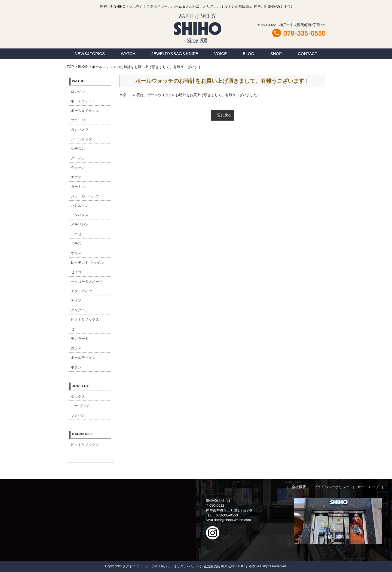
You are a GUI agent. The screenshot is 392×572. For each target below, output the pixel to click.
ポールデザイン (83, 358)
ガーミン (78, 187)
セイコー (78, 272)
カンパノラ (80, 129)
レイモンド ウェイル (87, 263)
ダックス (78, 397)
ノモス (76, 244)
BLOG (249, 53)
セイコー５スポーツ (87, 282)
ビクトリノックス (85, 319)
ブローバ (78, 120)
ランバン (78, 415)
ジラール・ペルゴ (85, 196)
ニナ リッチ (80, 406)
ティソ (76, 300)
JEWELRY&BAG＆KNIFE (175, 53)
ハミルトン (80, 206)
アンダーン (80, 310)
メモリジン (80, 224)
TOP (70, 67)
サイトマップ (368, 487)
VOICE (221, 53)
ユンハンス (80, 215)
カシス (76, 348)
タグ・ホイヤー (83, 291)
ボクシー (78, 367)
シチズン (78, 149)
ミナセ (76, 234)
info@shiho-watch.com (233, 520)
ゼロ (74, 329)
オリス (76, 253)
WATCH (128, 53)
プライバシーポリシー (332, 487)
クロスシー (80, 158)
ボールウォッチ (83, 101)
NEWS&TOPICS (90, 53)
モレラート (80, 339)
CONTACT (307, 53)
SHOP (276, 53)
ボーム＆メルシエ (85, 111)
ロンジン (78, 92)
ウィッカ (78, 168)
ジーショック (81, 139)
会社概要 (299, 487)
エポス (76, 177)
